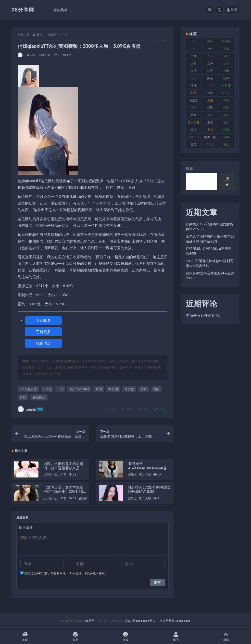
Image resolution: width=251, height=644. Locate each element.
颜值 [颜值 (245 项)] (194, 144)
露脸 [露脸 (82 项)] (226, 137)
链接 (160, 409)
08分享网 (23, 10)
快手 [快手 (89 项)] (210, 71)
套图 (99, 389)
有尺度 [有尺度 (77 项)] (226, 85)
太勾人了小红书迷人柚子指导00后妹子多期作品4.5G (210, 239)
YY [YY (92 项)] (210, 49)
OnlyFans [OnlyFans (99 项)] (226, 42)
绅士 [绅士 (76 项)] (226, 108)
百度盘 (129, 389)
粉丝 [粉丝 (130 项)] (194, 108)
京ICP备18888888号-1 (140, 621)
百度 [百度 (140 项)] (210, 93)
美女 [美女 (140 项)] (210, 115)
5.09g (47, 389)
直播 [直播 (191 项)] (210, 100)
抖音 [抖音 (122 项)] (226, 71)
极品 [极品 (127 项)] (194, 93)
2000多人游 (28, 389)
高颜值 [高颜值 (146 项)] (210, 144)
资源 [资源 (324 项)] (194, 130)
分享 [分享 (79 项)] (226, 56)
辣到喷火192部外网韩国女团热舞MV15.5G (150, 490)
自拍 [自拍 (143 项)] (226, 115)
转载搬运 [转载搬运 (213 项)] (194, 137)
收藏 (127, 409)
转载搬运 (39, 397)
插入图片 (26, 528)
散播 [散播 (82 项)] (194, 85)
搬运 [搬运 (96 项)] (210, 78)
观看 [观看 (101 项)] (210, 122)
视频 (156, 389)
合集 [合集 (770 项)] (194, 63)
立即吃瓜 (43, 321)
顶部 (226, 637)
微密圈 (113, 389)
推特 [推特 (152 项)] (194, 78)
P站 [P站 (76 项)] (194, 49)
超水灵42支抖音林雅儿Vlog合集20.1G (210, 276)
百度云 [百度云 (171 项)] (226, 93)
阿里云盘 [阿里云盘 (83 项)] (210, 137)
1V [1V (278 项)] (194, 41)
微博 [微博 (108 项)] (194, 71)
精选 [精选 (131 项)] (210, 108)
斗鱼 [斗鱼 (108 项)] (210, 85)
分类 (75, 637)
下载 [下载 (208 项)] (226, 49)
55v (60, 389)
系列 (143, 389)
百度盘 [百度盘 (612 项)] (194, 100)
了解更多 (43, 332)
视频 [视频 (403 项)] (226, 122)
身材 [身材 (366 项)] (210, 130)
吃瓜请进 (43, 343)
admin (31, 409)
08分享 (90, 621)
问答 (126, 637)
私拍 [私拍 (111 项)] (226, 100)
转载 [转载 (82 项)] (226, 130)
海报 (143, 409)
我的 (176, 637)
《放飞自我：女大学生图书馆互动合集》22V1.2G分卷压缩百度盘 (63, 492)
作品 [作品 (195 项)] (210, 56)
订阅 (23, 397)
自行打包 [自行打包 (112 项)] (194, 122)
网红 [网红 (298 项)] (194, 115)
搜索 (189, 168)
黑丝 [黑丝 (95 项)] (226, 144)
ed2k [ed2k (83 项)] (210, 41)
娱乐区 (52, 35)
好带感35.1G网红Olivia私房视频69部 (208, 251)
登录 (232, 10)
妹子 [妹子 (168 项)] (226, 63)
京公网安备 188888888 (175, 621)
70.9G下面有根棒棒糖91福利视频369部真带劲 (210, 263)
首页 (39, 35)
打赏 (110, 409)
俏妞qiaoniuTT (79, 389)
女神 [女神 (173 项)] (210, 63)
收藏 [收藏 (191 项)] (226, 78)
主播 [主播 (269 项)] (194, 56)
